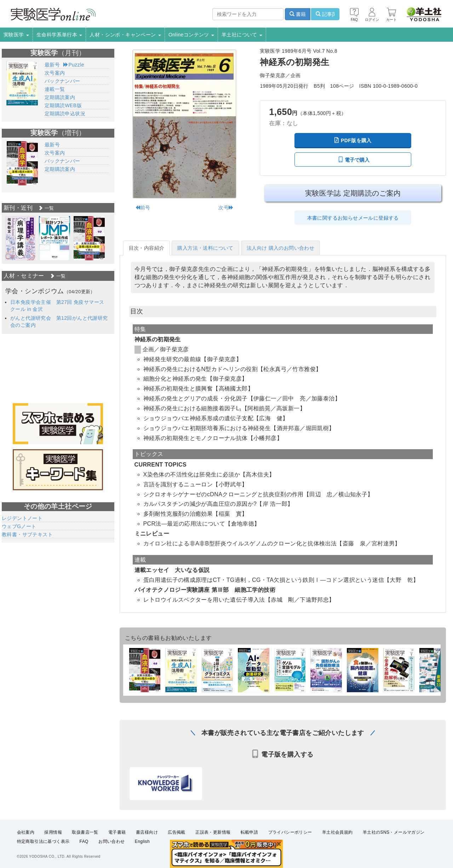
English (142, 842)
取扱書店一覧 (85, 832)
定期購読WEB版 (63, 105)
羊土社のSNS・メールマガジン (394, 832)
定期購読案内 (60, 97)
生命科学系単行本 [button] (59, 35)
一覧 (46, 208)
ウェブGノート (19, 526)
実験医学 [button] (16, 35)
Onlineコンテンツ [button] (191, 35)
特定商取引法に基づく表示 (43, 842)
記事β (325, 14)
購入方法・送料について (205, 248)
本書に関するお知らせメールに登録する (353, 218)
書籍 (298, 14)
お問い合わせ (111, 842)
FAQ (84, 842)
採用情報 (53, 832)
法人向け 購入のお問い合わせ (281, 248)
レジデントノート (22, 518)
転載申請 (250, 832)
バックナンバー (62, 81)
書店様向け (147, 832)
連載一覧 (55, 89)
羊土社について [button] (242, 35)
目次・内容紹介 (147, 248)
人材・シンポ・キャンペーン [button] (125, 35)
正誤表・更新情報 (213, 832)
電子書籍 (117, 832)
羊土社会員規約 (337, 832)
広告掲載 (177, 832)
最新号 (52, 65)
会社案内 (26, 832)
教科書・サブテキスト (27, 534)
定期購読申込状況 (65, 114)
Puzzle (74, 65)
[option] (20, 238)
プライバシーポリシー (290, 832)
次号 (226, 208)
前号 (143, 208)
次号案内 (55, 73)
